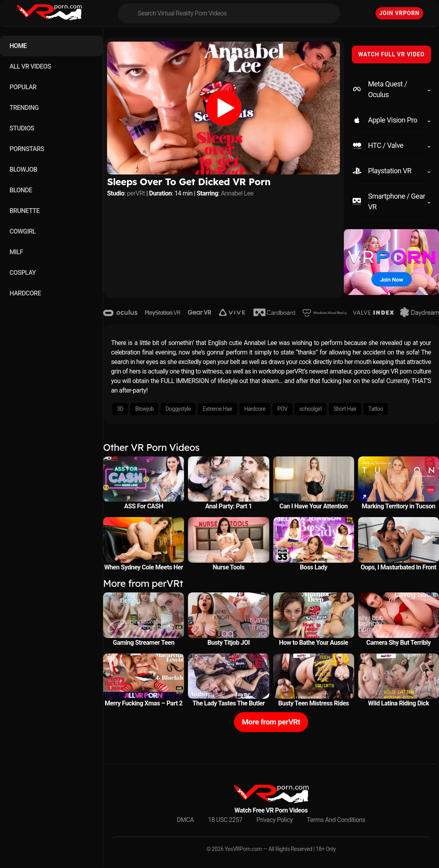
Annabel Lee (237, 193)
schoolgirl (311, 409)
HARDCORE (25, 293)
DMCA (185, 820)
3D (120, 409)
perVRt (136, 193)
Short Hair (345, 409)
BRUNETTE (25, 211)
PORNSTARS (27, 149)
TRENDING (24, 108)
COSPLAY (23, 273)
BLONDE (21, 190)
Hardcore (255, 409)
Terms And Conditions (336, 820)
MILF (16, 252)
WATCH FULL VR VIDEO (391, 54)
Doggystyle (178, 409)
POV (282, 409)
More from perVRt (271, 722)
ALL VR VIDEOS (30, 66)
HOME (18, 46)
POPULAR (23, 87)
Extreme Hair (217, 409)
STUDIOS (22, 128)
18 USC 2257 (225, 820)
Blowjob (144, 409)
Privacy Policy (275, 820)
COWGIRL (23, 231)
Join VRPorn (399, 13)
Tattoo (376, 409)
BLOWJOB (23, 170)
